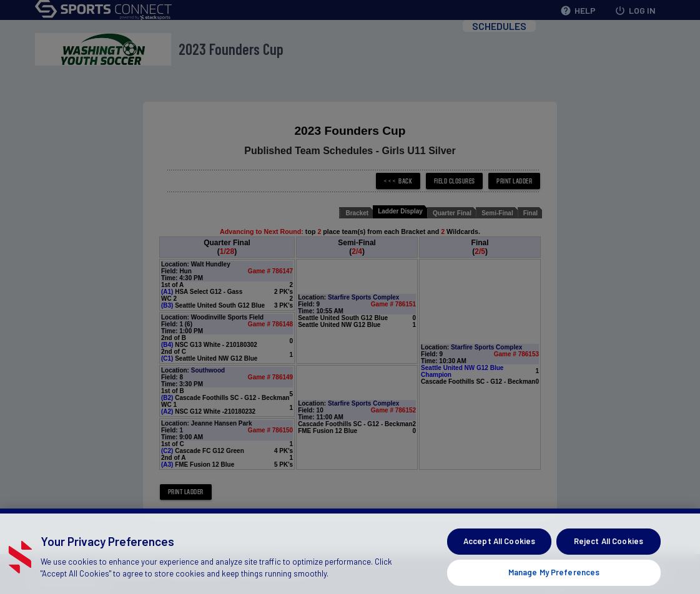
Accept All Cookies (499, 554)
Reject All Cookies (609, 554)
